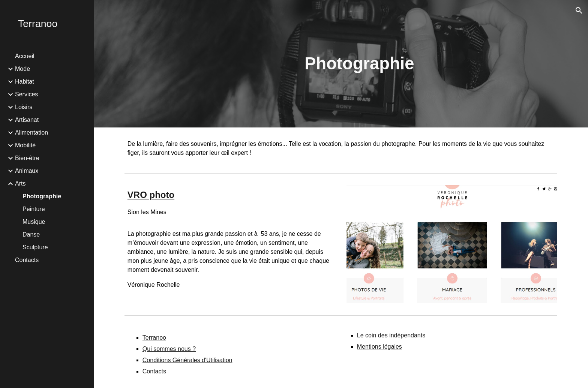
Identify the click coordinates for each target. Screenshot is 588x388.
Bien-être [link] (27, 158)
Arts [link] (20, 184)
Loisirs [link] (24, 107)
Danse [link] (31, 234)
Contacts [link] (27, 260)
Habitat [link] (25, 82)
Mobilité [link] (25, 145)
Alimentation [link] (31, 133)
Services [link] (26, 94)
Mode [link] (22, 69)
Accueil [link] (25, 56)
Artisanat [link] (27, 120)
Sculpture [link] (35, 247)
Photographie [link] (42, 196)
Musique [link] (34, 222)
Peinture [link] (34, 209)
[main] (359, 64)
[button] (579, 10)
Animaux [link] (27, 171)
